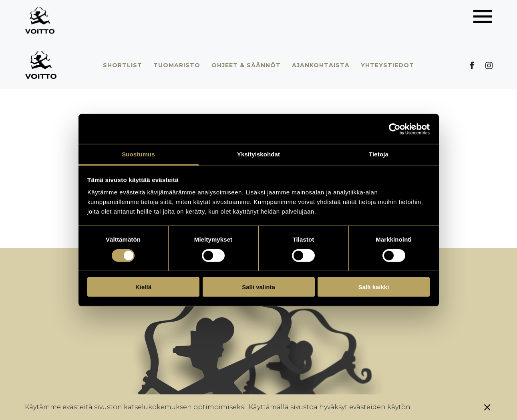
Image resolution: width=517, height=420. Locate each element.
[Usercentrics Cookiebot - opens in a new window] (395, 129)
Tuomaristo (177, 65)
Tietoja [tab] (379, 154)
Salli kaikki (374, 287)
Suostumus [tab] (138, 154)
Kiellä (143, 287)
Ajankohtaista (321, 65)
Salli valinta (258, 287)
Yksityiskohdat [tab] (258, 154)
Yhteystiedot (387, 65)
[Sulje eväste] (487, 407)
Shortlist (123, 65)
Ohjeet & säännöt (246, 65)
